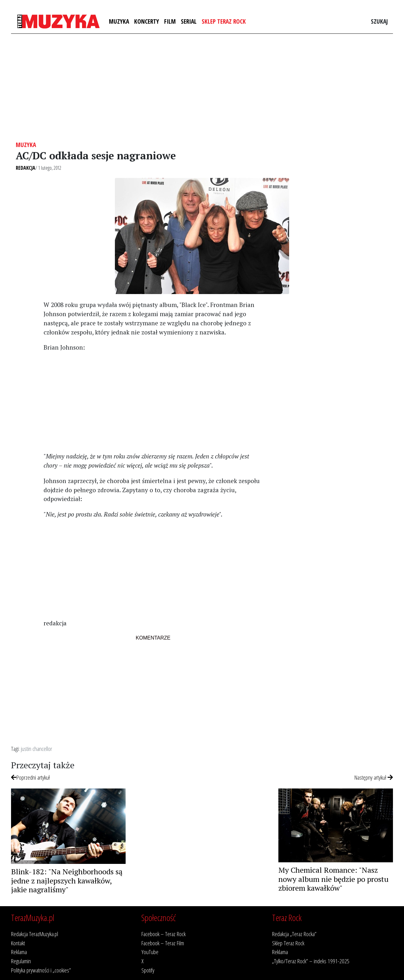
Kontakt (18, 943)
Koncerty (147, 21)
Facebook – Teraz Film (163, 943)
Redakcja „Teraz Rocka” (294, 934)
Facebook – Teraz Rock (163, 934)
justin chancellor (36, 749)
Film (170, 21)
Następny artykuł (374, 777)
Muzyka (119, 21)
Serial (189, 21)
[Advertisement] (202, 87)
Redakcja (26, 168)
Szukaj (379, 21)
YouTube (150, 952)
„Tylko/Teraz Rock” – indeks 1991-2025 (311, 961)
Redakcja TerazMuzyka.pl (35, 934)
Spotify (148, 970)
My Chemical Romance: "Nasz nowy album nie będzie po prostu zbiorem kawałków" (333, 879)
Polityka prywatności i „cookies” (41, 970)
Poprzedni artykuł (30, 777)
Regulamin (21, 961)
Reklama (19, 952)
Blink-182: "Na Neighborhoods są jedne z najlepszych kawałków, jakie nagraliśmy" (67, 881)
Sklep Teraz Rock (224, 21)
